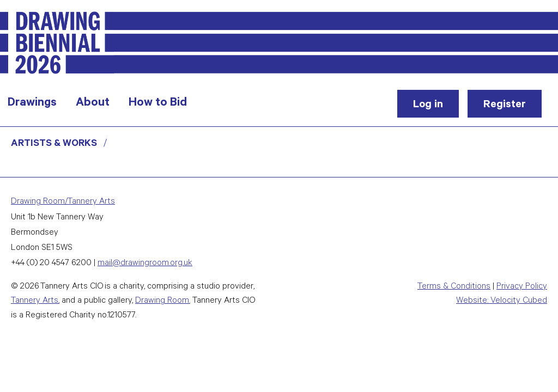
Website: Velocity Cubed (502, 301)
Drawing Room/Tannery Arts (63, 202)
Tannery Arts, (35, 301)
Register (505, 105)
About (93, 103)
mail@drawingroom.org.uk (145, 264)
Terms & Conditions (454, 287)
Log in (428, 105)
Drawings (32, 103)
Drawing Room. (163, 301)
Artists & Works (54, 144)
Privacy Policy (522, 287)
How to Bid (158, 103)
